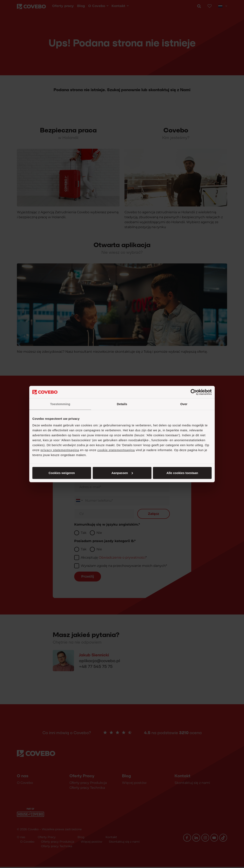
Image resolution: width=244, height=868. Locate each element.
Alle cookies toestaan (62, 473)
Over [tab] (184, 404)
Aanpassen (121, 473)
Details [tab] (122, 404)
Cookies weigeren (181, 473)
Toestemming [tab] (60, 404)
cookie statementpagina (116, 450)
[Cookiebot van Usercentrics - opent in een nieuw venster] (194, 392)
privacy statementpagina (60, 450)
